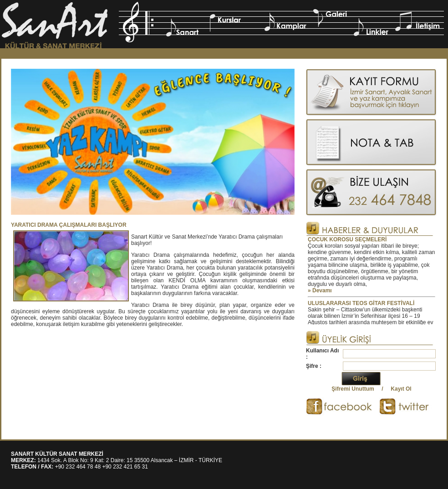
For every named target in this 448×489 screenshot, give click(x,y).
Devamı (322, 290)
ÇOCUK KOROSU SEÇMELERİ (347, 239)
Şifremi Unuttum (353, 389)
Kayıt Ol (401, 389)
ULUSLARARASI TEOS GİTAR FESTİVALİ (361, 303)
